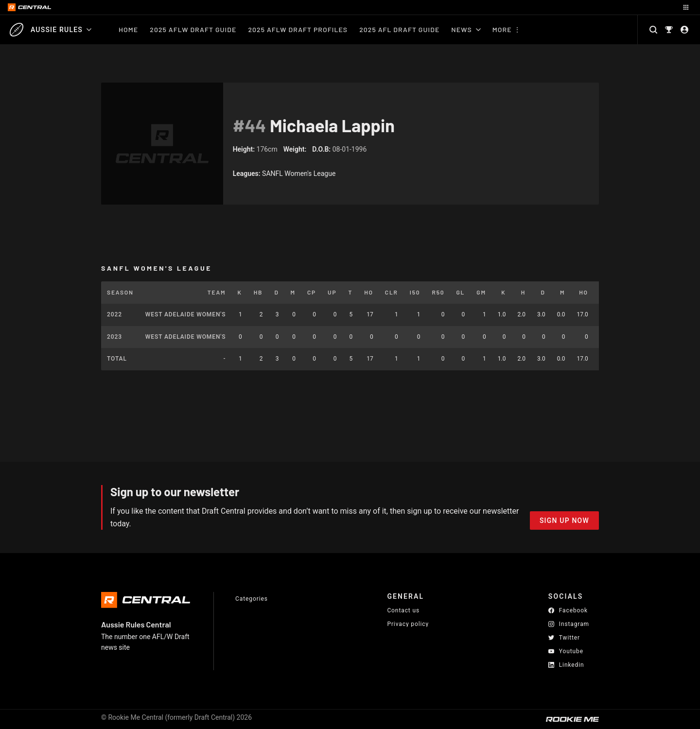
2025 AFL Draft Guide (399, 29)
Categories (252, 599)
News (466, 29)
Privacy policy (408, 624)
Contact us (403, 610)
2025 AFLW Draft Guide (193, 29)
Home (128, 29)
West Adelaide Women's (186, 314)
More (502, 29)
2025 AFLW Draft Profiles (298, 29)
